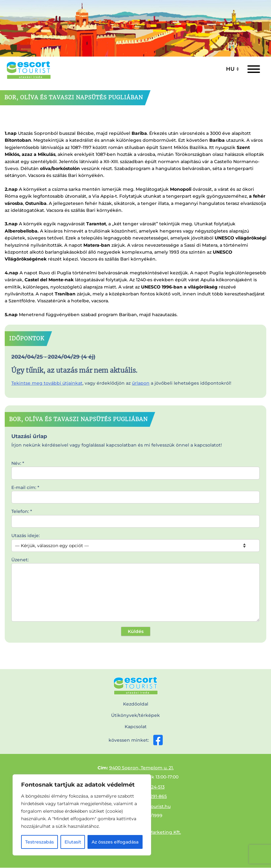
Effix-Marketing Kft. (159, 832)
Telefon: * (135, 516)
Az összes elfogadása (115, 842)
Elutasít (73, 842)
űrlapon (141, 383)
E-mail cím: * (135, 492)
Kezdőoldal (136, 704)
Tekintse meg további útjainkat (47, 383)
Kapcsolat (136, 727)
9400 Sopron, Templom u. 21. (141, 768)
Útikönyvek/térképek (135, 715)
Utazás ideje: (135, 541)
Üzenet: (135, 590)
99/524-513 (153, 787)
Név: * (135, 468)
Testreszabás (40, 842)
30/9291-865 (154, 796)
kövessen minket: (136, 740)
